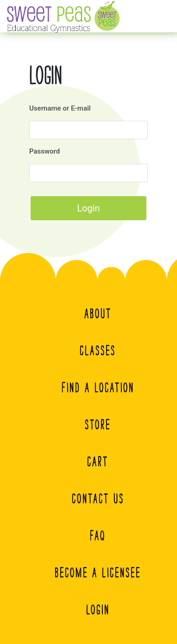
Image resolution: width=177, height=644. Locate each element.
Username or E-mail (60, 108)
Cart (98, 462)
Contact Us (98, 499)
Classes (98, 351)
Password (44, 151)
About (98, 314)
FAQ (98, 536)
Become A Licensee (98, 573)
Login (98, 610)
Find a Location (98, 388)
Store (98, 425)
